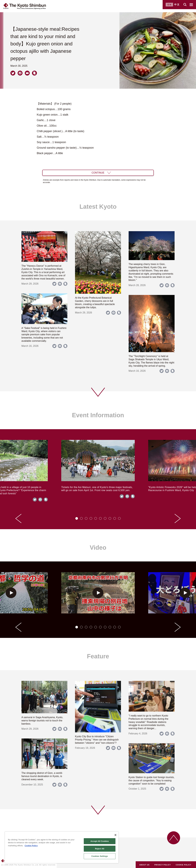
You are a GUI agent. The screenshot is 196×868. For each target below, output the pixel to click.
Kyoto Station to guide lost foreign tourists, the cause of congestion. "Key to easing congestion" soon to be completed (152, 780)
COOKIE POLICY (184, 865)
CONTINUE (98, 173)
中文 (177, 5)
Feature (98, 656)
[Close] (115, 835)
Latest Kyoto (98, 207)
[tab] (77, 518)
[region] (62, 847)
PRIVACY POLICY (163, 865)
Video (98, 548)
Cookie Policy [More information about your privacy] (31, 846)
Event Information (98, 415)
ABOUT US (144, 865)
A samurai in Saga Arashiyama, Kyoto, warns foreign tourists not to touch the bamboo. (42, 721)
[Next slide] (178, 518)
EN (170, 5)
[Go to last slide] (18, 518)
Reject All (100, 849)
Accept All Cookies (100, 841)
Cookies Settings (100, 856)
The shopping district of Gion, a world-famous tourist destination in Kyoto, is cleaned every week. (42, 776)
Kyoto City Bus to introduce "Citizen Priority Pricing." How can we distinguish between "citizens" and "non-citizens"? (97, 740)
